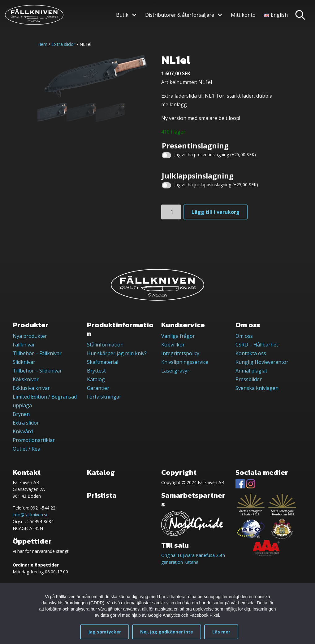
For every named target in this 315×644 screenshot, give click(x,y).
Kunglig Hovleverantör (262, 362)
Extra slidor (63, 44)
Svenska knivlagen (257, 388)
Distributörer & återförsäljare (180, 15)
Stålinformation (105, 345)
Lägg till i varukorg (216, 212)
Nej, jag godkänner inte (167, 632)
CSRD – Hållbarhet (257, 345)
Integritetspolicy (180, 353)
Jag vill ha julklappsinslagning (216, 185)
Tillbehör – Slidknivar (37, 371)
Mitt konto (243, 15)
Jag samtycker (105, 632)
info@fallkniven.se (31, 515)
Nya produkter (30, 336)
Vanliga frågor (178, 336)
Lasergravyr (175, 371)
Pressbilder (249, 379)
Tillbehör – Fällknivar (37, 353)
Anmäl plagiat (251, 371)
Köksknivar (26, 379)
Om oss (244, 336)
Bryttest (96, 371)
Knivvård (23, 431)
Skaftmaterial (103, 362)
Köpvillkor (173, 345)
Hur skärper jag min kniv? (117, 353)
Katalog (96, 379)
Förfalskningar (104, 397)
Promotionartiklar (34, 440)
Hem (42, 44)
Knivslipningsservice (185, 362)
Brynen (21, 414)
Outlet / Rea (26, 449)
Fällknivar (24, 345)
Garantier (98, 388)
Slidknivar (24, 362)
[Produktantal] (171, 212)
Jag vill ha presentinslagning (215, 154)
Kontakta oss (251, 353)
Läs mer (221, 632)
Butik (122, 15)
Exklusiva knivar (31, 388)
